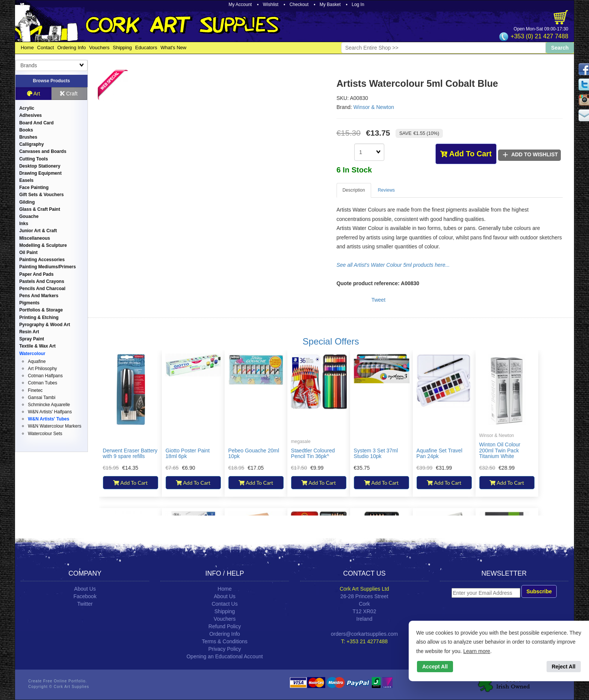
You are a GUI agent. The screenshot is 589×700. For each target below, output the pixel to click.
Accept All (435, 667)
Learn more (477, 651)
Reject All (564, 667)
